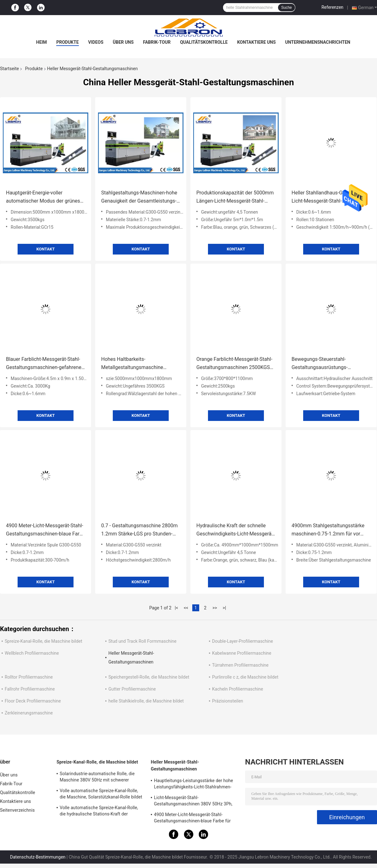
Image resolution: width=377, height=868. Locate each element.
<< (186, 608)
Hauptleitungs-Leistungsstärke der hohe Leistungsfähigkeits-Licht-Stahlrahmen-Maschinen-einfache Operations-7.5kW (194, 785)
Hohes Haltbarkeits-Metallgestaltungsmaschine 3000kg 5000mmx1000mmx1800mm (134, 364)
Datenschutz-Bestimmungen (38, 857)
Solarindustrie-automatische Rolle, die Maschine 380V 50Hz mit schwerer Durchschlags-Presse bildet (97, 778)
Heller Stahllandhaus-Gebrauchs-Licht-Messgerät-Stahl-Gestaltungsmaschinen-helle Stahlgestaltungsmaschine (328, 197)
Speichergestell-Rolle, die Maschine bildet (149, 677)
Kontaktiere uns (257, 42)
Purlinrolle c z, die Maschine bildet (245, 677)
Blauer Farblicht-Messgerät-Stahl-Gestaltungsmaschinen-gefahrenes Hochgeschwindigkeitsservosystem (46, 364)
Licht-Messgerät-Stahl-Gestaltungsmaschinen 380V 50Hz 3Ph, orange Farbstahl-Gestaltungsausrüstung (194, 802)
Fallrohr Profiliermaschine (30, 689)
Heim (41, 42)
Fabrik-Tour (157, 42)
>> (215, 608)
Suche (287, 8)
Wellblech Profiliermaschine (32, 653)
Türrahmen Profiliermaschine (240, 665)
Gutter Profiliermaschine (132, 689)
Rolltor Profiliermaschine (29, 677)
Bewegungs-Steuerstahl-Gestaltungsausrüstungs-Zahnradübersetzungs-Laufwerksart (320, 364)
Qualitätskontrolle (204, 42)
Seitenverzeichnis (17, 810)
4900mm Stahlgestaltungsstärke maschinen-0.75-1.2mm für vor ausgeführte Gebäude (328, 530)
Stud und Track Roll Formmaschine (142, 641)
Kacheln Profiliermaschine (238, 689)
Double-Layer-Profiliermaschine (243, 641)
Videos (96, 42)
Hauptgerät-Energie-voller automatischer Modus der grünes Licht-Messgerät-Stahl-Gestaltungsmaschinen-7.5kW (43, 197)
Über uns (123, 42)
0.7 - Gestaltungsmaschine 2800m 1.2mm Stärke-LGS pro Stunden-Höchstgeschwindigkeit (139, 530)
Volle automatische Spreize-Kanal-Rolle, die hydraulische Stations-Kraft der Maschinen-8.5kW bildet (99, 812)
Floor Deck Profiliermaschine (33, 701)
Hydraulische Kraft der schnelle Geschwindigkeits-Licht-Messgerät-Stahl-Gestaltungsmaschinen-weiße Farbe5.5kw (236, 530)
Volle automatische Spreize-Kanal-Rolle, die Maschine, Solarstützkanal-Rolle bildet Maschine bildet (101, 795)
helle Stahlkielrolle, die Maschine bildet (146, 701)
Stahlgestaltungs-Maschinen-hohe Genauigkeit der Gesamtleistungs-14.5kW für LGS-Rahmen (139, 197)
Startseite (9, 69)
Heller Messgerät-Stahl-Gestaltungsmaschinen (175, 765)
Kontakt (46, 249)
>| (224, 608)
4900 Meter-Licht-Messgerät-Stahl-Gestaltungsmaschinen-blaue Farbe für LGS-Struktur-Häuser (45, 530)
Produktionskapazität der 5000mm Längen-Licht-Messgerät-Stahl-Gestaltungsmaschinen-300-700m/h (235, 197)
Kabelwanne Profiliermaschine (242, 653)
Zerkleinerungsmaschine (29, 713)
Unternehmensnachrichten (318, 42)
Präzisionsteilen (228, 701)
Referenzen (332, 7)
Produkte (67, 42)
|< (176, 608)
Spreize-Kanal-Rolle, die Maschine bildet (44, 641)
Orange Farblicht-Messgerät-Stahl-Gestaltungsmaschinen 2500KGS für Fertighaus (234, 364)
